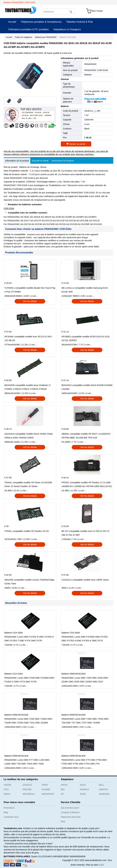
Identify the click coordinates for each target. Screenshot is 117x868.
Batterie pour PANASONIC (46, 37)
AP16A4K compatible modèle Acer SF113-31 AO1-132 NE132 (28, 338)
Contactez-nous (11, 817)
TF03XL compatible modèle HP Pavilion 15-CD (27, 531)
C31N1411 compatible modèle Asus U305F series (85, 580)
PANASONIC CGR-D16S (96, 70)
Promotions (9, 808)
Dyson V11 (36, 856)
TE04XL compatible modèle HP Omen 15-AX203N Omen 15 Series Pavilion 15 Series (28, 484)
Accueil (12, 22)
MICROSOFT (48, 794)
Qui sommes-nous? (70, 808)
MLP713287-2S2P (36, 115)
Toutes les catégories (24, 37)
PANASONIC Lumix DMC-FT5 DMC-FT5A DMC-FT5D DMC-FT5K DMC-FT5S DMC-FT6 (85, 762)
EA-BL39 (46, 113)
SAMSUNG (104, 794)
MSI (63, 789)
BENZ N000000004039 (74, 856)
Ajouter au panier (76, 144)
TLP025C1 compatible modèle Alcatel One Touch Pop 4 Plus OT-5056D (30, 290)
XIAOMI (7, 785)
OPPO (45, 785)
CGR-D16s (9, 208)
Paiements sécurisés (71, 817)
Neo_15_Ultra (27, 118)
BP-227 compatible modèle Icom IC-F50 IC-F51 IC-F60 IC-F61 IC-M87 (86, 533)
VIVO (6, 789)
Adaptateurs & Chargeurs (67, 29)
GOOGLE (27, 785)
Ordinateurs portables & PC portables (28, 29)
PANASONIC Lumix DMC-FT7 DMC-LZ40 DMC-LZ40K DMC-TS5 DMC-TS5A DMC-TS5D (27, 762)
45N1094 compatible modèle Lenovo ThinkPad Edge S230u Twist (29, 582)
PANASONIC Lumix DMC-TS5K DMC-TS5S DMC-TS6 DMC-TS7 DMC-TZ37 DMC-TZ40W (85, 721)
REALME (27, 789)
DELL (102, 785)
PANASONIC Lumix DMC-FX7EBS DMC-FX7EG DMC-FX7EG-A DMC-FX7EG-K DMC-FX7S (85, 639)
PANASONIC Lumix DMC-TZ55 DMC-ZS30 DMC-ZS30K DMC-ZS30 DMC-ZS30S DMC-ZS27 (85, 680)
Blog (6, 812)
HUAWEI (46, 789)
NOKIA (7, 794)
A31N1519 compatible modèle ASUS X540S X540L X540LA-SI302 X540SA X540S (29, 436)
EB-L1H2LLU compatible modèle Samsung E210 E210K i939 (85, 290)
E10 (35, 118)
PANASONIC (90, 64)
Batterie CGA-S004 (14, 633)
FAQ (63, 821)
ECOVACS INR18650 (52, 856)
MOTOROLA (29, 794)
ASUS (83, 785)
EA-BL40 (38, 113)
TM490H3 (48, 115)
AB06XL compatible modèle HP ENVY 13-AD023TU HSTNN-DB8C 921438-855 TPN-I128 (86, 436)
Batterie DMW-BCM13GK (74, 674)
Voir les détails (30, 301)
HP (62, 794)
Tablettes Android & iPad (79, 22)
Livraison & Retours (70, 812)
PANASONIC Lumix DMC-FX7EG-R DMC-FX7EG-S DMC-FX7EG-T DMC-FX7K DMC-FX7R (29, 639)
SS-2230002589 (28, 113)
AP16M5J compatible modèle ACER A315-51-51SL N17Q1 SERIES (86, 338)
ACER (83, 794)
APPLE (64, 785)
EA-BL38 (25, 115)
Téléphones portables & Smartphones (41, 22)
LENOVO (103, 789)
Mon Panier (97, 11)
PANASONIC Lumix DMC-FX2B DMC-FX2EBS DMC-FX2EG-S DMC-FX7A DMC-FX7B (30, 680)
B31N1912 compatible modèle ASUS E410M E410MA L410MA (87, 387)
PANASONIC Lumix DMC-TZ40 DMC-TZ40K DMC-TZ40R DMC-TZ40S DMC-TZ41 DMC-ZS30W (29, 721)
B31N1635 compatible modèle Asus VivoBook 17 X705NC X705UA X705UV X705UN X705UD (28, 387)
